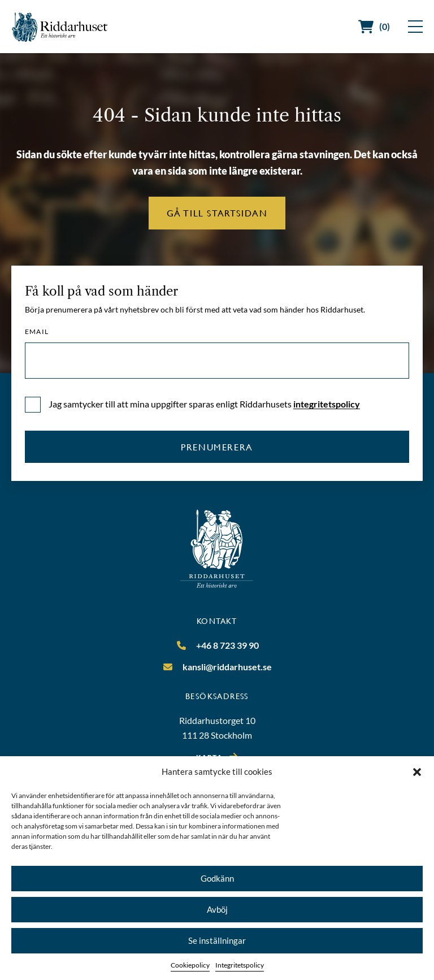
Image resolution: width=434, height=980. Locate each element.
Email (37, 332)
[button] (417, 772)
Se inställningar (217, 940)
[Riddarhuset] (60, 27)
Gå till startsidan (217, 213)
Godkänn (217, 878)
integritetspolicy (327, 404)
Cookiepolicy (190, 965)
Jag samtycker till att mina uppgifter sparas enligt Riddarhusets (204, 404)
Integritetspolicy (240, 965)
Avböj (217, 909)
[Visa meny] (415, 27)
